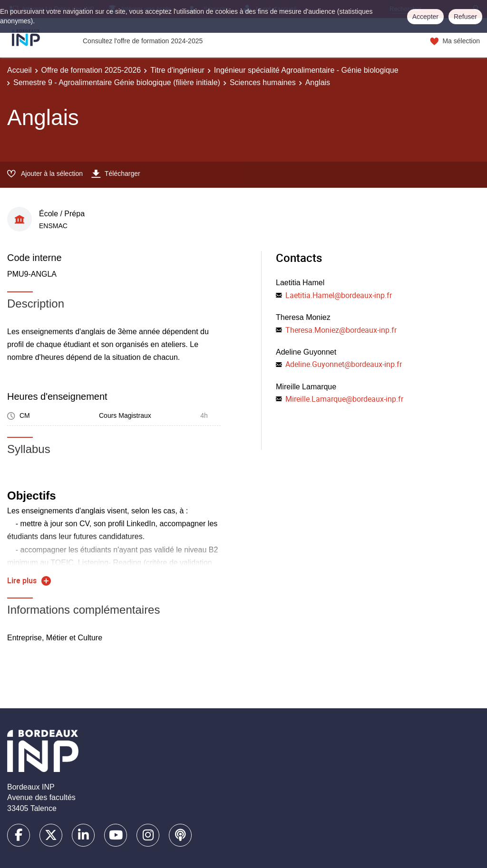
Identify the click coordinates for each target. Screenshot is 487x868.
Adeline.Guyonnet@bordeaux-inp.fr (344, 364)
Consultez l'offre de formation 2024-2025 (143, 41)
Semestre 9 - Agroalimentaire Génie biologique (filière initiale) (117, 82)
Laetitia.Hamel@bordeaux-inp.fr (339, 295)
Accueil (19, 70)
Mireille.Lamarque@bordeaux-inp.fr (344, 399)
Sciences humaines (263, 82)
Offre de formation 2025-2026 (91, 70)
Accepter (425, 17)
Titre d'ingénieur (177, 70)
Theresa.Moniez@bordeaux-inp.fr (341, 330)
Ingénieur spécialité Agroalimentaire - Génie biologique (306, 70)
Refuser (465, 17)
